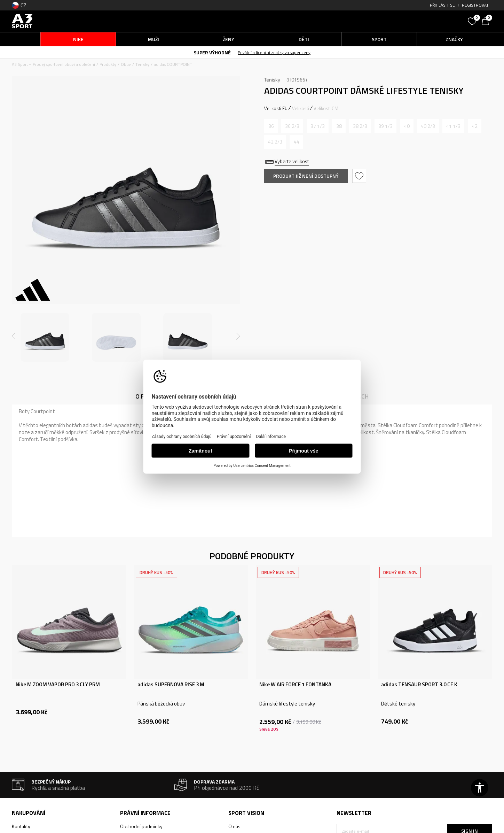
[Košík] (487, 21)
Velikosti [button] (301, 108)
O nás (234, 826)
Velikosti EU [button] (276, 108)
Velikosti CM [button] (326, 108)
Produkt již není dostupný (306, 176)
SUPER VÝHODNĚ (212, 52)
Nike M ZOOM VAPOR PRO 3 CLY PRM (58, 685)
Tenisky (142, 64)
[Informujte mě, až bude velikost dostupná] (271, 126)
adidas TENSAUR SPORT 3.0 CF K (419, 685)
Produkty (108, 64)
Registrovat (475, 5)
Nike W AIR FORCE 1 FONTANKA (295, 685)
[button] (412, 21)
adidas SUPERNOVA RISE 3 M (171, 685)
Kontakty (21, 826)
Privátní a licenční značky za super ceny (274, 52)
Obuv (126, 64)
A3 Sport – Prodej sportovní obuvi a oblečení (53, 64)
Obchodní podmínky (141, 826)
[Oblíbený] (473, 21)
